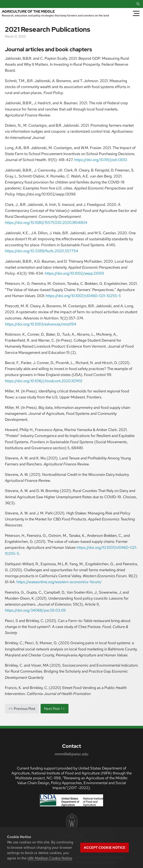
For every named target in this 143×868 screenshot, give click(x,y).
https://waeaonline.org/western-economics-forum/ (59, 582)
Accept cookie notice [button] (105, 848)
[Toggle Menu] (136, 13)
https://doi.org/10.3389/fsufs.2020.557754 (42, 251)
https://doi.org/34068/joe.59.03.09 (35, 610)
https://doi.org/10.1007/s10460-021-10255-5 (83, 296)
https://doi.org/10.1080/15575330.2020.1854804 (46, 222)
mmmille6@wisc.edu (71, 754)
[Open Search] (138, 4)
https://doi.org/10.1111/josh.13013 (101, 160)
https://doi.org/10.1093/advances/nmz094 (41, 324)
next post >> (55, 709)
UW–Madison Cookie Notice (50, 858)
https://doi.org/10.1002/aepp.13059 (74, 273)
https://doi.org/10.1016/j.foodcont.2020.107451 (44, 381)
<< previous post (22, 709)
